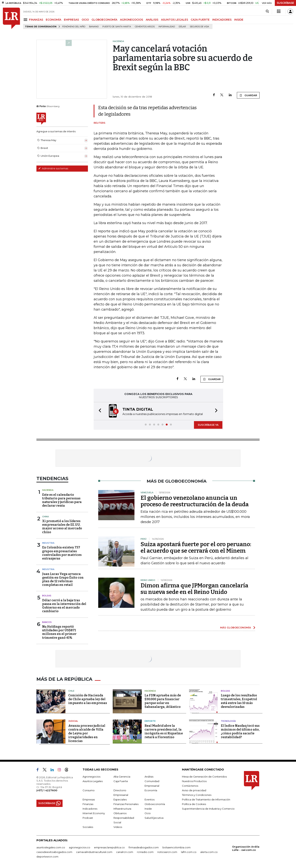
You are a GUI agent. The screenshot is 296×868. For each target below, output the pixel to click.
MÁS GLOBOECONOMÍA (236, 627)
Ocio (148, 813)
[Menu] (26, 20)
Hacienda (48, 490)
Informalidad (167, 27)
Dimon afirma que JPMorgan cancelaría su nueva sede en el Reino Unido (194, 589)
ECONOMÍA (53, 20)
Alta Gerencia (122, 777)
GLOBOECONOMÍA (104, 20)
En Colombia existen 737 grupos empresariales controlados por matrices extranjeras (62, 553)
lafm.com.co (189, 852)
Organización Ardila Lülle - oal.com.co (246, 848)
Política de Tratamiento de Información (206, 799)
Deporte (150, 721)
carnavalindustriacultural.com (94, 852)
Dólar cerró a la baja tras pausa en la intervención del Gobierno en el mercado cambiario (64, 606)
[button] (99, 411)
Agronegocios (91, 777)
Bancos (47, 622)
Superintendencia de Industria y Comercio (208, 809)
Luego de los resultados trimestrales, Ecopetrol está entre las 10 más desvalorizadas (239, 701)
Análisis (149, 777)
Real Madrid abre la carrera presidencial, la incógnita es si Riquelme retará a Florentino (164, 731)
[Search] (267, 11)
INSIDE (239, 20)
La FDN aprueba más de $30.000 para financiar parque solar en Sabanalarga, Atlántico (163, 701)
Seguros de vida (199, 27)
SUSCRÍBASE (285, 3)
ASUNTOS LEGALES (175, 20)
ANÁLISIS (152, 20)
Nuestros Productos (194, 781)
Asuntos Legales (93, 781)
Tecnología (228, 721)
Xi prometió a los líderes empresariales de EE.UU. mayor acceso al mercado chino (62, 527)
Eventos (150, 799)
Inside (148, 809)
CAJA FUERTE (200, 20)
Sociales (88, 827)
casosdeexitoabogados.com (54, 852)
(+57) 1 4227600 (47, 790)
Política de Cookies (194, 804)
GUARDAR (248, 95)
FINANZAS (36, 20)
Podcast (88, 818)
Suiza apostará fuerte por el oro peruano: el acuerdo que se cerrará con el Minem (196, 547)
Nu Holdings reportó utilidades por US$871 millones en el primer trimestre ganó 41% (59, 632)
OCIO (85, 20)
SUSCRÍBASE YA (208, 425)
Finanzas (88, 804)
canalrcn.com (125, 852)
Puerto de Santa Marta (117, 27)
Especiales (120, 799)
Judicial (73, 721)
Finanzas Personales (126, 804)
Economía (151, 790)
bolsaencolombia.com (177, 847)
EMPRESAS (71, 20)
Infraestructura (122, 809)
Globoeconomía (155, 804)
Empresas (89, 799)
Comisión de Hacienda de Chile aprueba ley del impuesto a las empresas (88, 699)
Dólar (182, 27)
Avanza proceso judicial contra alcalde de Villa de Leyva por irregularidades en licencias (87, 733)
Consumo (89, 790)
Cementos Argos (145, 27)
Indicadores (90, 809)
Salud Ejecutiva (154, 818)
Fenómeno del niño (74, 27)
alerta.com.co (209, 852)
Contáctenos (190, 786)
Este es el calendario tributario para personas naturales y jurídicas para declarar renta (62, 500)
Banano (94, 27)
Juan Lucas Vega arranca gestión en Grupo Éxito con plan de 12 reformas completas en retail (63, 579)
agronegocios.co (80, 847)
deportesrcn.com (47, 857)
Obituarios (120, 813)
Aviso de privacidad (194, 790)
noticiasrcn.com (167, 852)
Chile (71, 691)
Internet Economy (94, 813)
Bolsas (47, 596)
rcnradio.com (145, 852)
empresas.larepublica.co (109, 847)
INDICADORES (222, 20)
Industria (48, 543)
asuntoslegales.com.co (51, 847)
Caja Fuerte (121, 781)
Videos (118, 827)
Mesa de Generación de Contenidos (204, 777)
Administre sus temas (53, 168)
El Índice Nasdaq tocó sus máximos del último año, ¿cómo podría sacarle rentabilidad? (240, 731)
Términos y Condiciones (197, 795)
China (45, 517)
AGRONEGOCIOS (132, 20)
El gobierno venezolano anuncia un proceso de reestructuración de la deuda (195, 501)
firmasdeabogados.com (144, 847)
